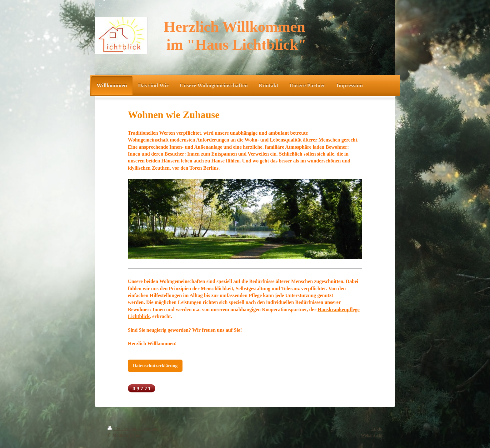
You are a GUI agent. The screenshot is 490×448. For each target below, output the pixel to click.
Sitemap (151, 429)
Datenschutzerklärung (155, 366)
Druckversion (124, 429)
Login (377, 429)
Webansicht (372, 435)
